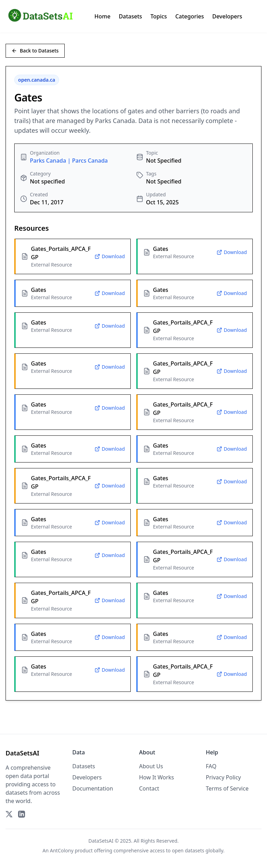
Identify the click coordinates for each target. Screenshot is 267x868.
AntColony (62, 850)
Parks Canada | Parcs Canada (69, 161)
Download (110, 256)
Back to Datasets (35, 51)
